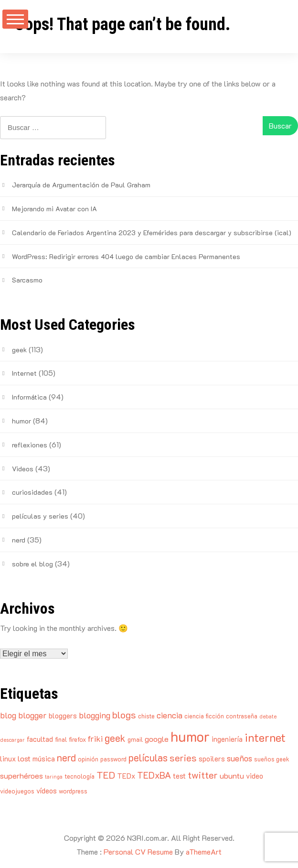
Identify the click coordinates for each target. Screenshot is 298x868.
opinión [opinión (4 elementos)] (88, 759)
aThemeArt (204, 852)
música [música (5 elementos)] (44, 759)
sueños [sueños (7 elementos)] (239, 758)
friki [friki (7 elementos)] (95, 738)
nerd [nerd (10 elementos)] (66, 757)
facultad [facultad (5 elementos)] (40, 739)
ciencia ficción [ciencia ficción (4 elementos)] (204, 716)
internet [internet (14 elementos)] (265, 737)
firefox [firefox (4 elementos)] (77, 739)
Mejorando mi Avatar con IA (54, 209)
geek (19, 350)
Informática (29, 397)
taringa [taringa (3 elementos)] (54, 777)
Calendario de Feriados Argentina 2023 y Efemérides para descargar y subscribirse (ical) (152, 233)
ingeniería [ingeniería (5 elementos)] (227, 739)
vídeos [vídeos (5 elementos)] (47, 791)
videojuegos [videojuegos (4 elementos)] (17, 791)
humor (21, 421)
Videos (23, 469)
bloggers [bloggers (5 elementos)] (63, 716)
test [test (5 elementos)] (179, 776)
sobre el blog (32, 564)
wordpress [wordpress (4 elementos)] (73, 791)
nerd (19, 540)
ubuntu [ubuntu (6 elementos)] (232, 776)
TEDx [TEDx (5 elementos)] (126, 776)
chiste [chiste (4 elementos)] (146, 716)
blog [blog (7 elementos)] (8, 715)
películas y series (40, 516)
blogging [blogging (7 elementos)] (95, 715)
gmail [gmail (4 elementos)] (135, 739)
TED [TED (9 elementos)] (106, 775)
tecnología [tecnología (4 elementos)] (80, 776)
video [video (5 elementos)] (255, 776)
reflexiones (30, 445)
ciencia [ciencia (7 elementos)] (170, 715)
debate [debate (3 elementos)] (268, 716)
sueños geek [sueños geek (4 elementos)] (272, 759)
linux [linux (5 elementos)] (8, 759)
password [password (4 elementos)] (113, 759)
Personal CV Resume (138, 852)
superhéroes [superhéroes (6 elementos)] (21, 776)
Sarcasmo (27, 280)
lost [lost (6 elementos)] (24, 758)
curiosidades (32, 492)
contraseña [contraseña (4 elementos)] (242, 716)
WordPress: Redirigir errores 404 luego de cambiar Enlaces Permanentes (126, 256)
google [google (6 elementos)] (157, 739)
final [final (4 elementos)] (61, 739)
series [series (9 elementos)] (183, 758)
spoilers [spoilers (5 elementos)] (212, 759)
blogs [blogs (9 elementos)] (124, 715)
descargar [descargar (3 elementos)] (12, 740)
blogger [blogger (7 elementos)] (32, 715)
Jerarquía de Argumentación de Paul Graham (81, 185)
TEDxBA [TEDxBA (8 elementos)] (154, 775)
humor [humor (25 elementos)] (190, 736)
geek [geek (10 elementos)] (115, 738)
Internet (24, 373)
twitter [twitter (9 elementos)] (203, 775)
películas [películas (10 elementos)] (148, 757)
